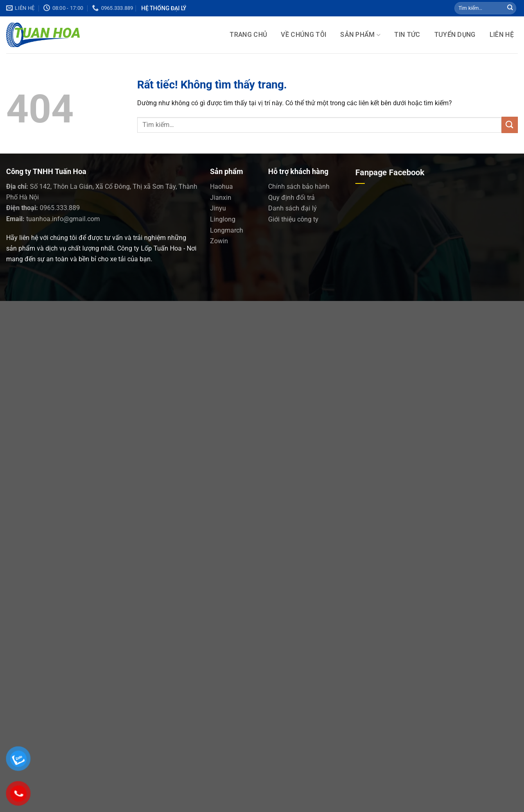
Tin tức (407, 35)
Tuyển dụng (455, 35)
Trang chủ (248, 35)
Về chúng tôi (304, 35)
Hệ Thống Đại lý (164, 8)
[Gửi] (510, 8)
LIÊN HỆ (502, 35)
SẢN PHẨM (360, 35)
